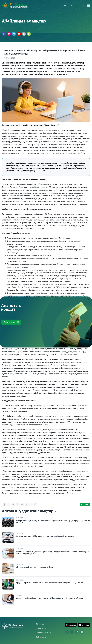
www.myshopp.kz (78, 296)
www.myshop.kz (20, 296)
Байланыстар (41, 637)
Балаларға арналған (44, 633)
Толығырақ (11, 322)
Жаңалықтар (41, 628)
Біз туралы (40, 624)
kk (65, 5)
